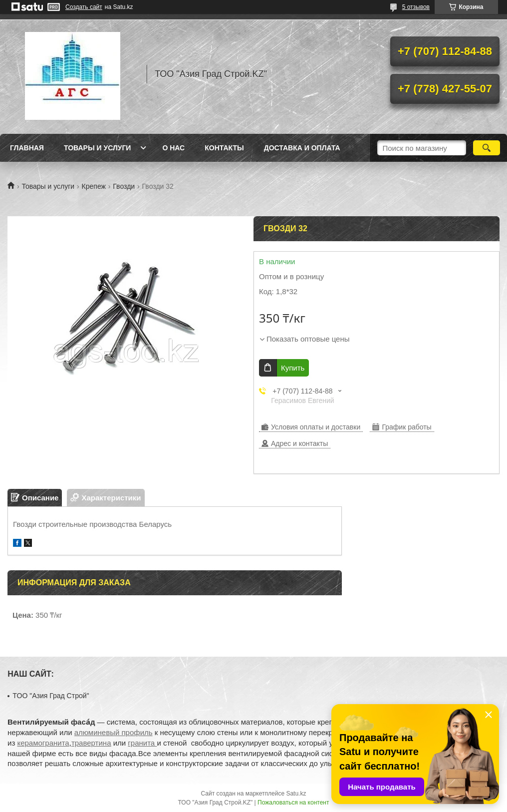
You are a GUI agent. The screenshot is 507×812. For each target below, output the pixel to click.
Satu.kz (296, 794)
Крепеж (94, 186)
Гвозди (124, 186)
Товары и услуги (98, 148)
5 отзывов (416, 7)
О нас (173, 148)
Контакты (224, 148)
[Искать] (487, 148)
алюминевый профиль (114, 732)
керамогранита (43, 743)
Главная (27, 148)
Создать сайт (84, 7)
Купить (293, 368)
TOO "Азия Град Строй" (51, 696)
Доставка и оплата (302, 148)
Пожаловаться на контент (293, 803)
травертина (91, 743)
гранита (142, 743)
